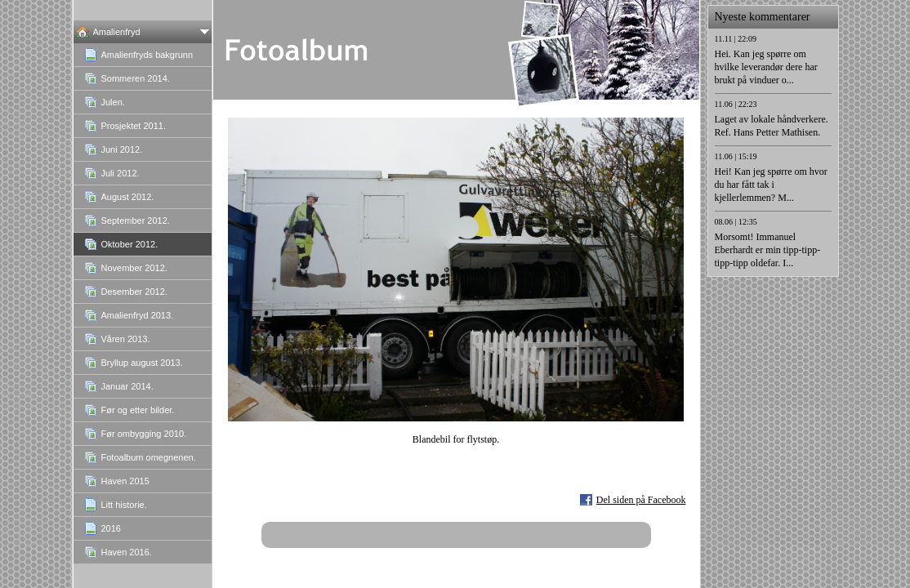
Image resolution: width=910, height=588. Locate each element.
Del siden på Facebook (641, 500)
